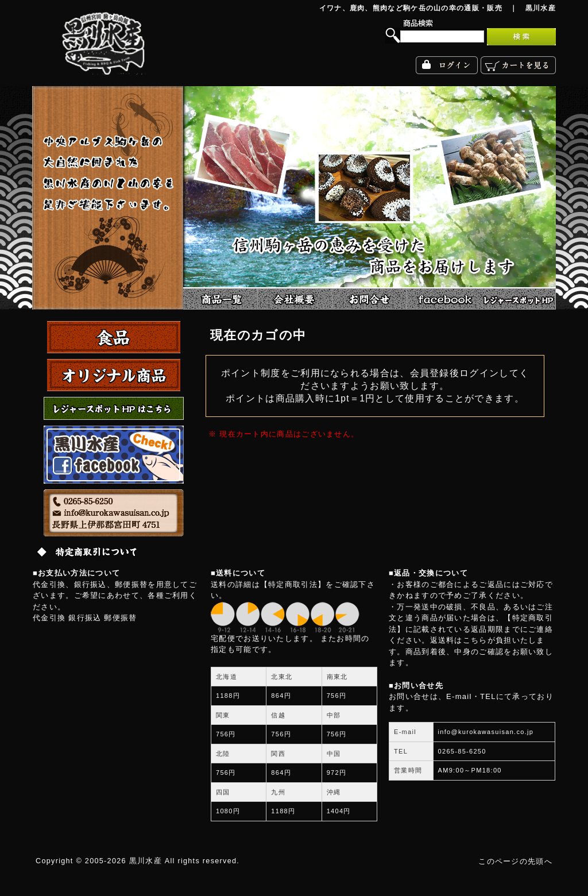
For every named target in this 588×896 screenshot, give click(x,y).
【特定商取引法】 (293, 584)
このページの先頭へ (515, 861)
